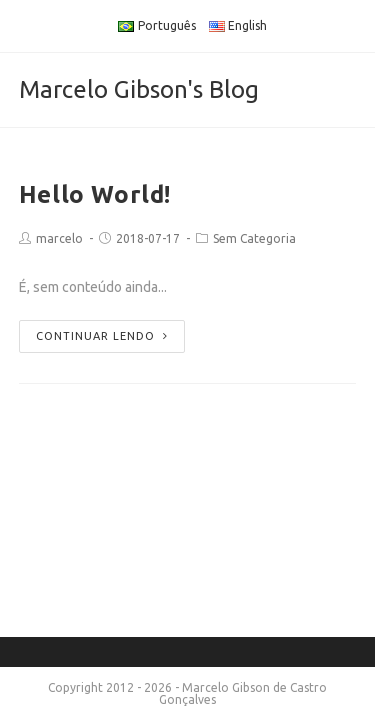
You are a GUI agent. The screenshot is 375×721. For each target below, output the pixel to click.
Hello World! (95, 194)
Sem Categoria (254, 238)
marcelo (59, 238)
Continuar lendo (102, 336)
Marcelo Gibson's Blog (139, 89)
